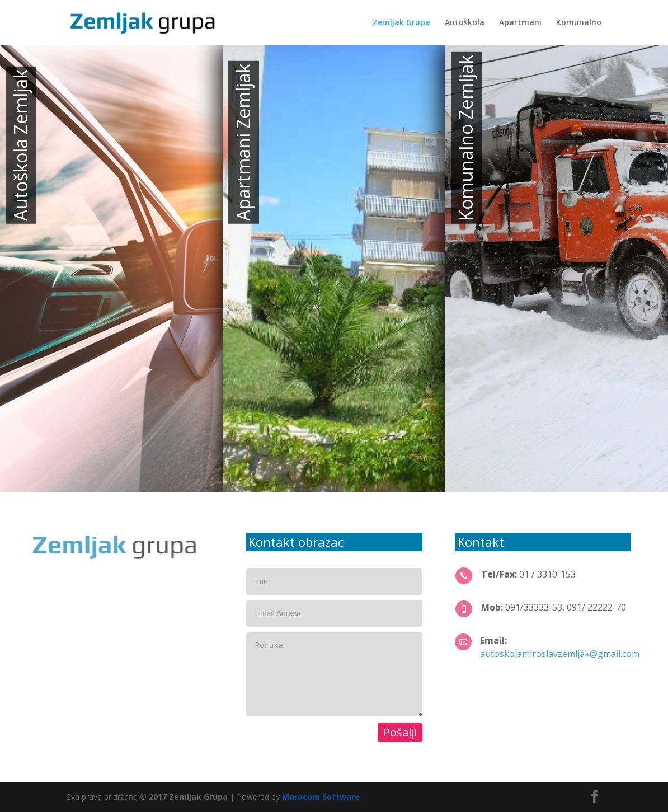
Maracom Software (321, 797)
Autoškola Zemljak (20, 145)
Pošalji (400, 732)
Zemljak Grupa (401, 23)
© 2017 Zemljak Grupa (184, 797)
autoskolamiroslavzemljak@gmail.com (560, 654)
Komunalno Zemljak (466, 138)
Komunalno (579, 23)
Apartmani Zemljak (243, 142)
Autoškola (465, 23)
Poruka (334, 674)
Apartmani (520, 23)
